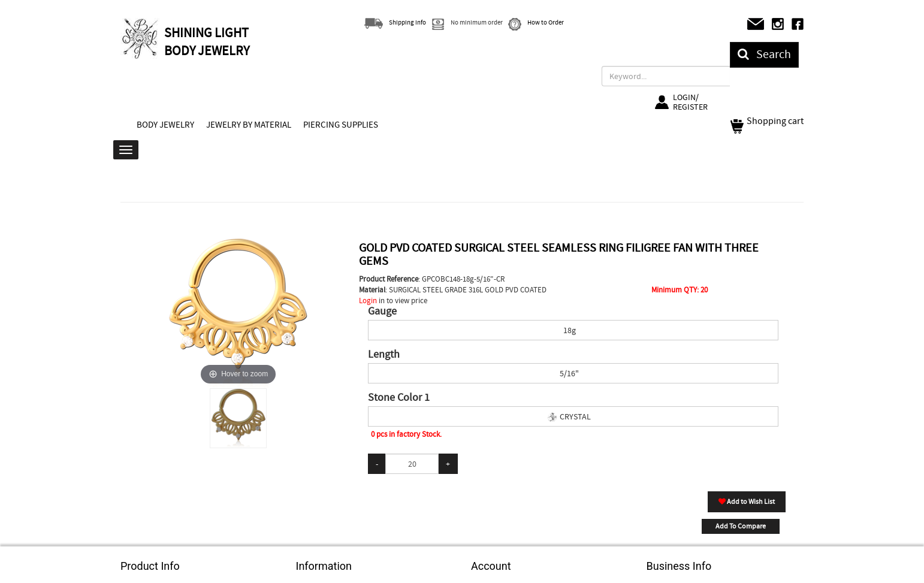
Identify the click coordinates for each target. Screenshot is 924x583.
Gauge (382, 312)
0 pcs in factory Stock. (406, 434)
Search (764, 54)
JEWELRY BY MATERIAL (249, 125)
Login (368, 300)
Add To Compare (741, 526)
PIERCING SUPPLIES (341, 125)
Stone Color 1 (399, 398)
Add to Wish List (747, 502)
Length (384, 355)
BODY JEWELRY (165, 125)
